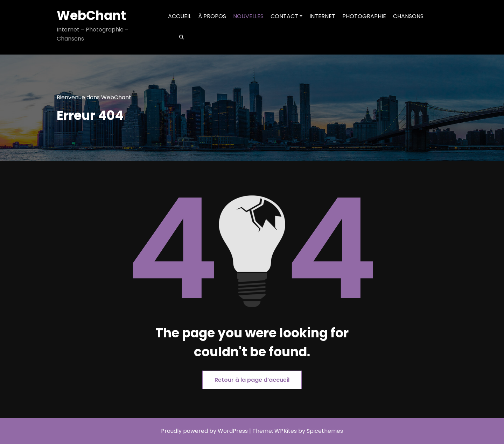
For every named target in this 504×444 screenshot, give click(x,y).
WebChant (91, 16)
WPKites (286, 431)
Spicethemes (325, 431)
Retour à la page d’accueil (252, 380)
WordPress (233, 431)
